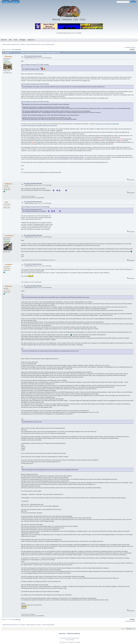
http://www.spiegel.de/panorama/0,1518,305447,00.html (69, 157)
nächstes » (133, 47)
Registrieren (15, 2)
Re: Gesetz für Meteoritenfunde (33, 56)
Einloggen (6, 2)
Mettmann (8, 184)
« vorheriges (127, 47)
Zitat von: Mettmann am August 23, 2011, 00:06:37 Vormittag (35, 65)
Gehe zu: (123, 629)
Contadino (9, 264)
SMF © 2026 (69, 638)
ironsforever (9, 236)
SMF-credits (63, 638)
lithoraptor (9, 56)
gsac (7, 202)
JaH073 (38, 44)
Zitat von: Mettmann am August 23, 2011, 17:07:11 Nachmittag (35, 207)
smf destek (71, 640)
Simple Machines (76, 638)
